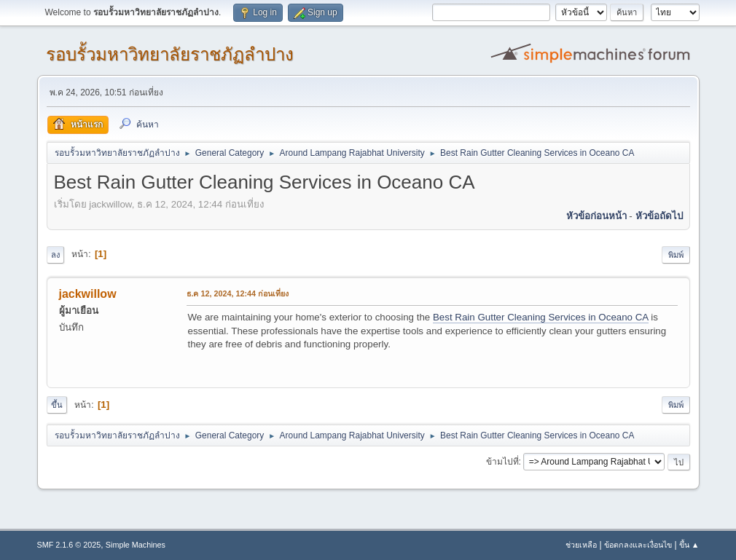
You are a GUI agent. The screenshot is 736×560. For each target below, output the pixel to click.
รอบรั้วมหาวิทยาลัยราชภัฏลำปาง (170, 54)
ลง (55, 255)
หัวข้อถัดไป (659, 216)
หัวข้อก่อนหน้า (596, 216)
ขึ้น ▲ (689, 545)
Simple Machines (136, 545)
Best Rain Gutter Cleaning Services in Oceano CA (541, 317)
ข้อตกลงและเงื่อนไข (638, 545)
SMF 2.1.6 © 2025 (69, 545)
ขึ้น (57, 405)
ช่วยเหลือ (581, 545)
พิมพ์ (676, 255)
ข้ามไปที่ (502, 462)
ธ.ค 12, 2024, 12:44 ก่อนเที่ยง (238, 293)
